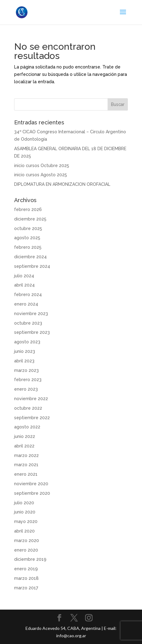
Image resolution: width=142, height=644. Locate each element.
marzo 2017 (26, 588)
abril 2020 (24, 531)
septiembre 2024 (32, 266)
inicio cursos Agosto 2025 (41, 175)
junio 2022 (25, 436)
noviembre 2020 (31, 484)
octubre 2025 (28, 228)
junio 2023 (25, 351)
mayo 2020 (26, 521)
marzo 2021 (26, 465)
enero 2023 (26, 389)
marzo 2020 (27, 541)
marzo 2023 (26, 370)
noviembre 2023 (31, 314)
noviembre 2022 (31, 399)
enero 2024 (26, 304)
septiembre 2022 (32, 418)
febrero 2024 (28, 295)
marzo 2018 (26, 578)
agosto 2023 (27, 342)
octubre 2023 (28, 323)
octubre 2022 (28, 408)
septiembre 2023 (32, 332)
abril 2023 (24, 361)
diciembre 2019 (30, 559)
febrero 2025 (28, 247)
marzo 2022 (26, 455)
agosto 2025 (27, 238)
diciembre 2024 (30, 257)
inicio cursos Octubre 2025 (42, 166)
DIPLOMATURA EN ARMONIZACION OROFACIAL (62, 184)
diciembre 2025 (30, 219)
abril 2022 (24, 446)
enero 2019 (26, 569)
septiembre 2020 (32, 493)
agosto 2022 (27, 427)
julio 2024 (24, 276)
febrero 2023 (28, 380)
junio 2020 (25, 512)
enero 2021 (26, 474)
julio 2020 (24, 503)
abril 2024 (24, 285)
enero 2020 (26, 550)
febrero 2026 (28, 209)
